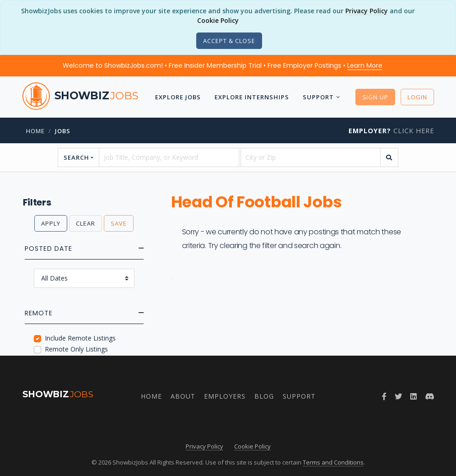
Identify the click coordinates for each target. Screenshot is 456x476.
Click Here (391, 131)
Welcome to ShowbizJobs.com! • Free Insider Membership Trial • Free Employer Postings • (223, 65)
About (183, 396)
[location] (311, 157)
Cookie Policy (218, 20)
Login (417, 97)
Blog (264, 396)
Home (35, 131)
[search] (389, 157)
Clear (86, 223)
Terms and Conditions (333, 462)
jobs (63, 131)
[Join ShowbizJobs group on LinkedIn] (413, 396)
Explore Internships (252, 97)
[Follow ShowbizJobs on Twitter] (398, 396)
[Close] (229, 41)
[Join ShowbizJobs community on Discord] (429, 396)
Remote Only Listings (76, 349)
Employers (225, 396)
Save (119, 223)
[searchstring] (169, 157)
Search (76, 157)
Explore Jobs (178, 97)
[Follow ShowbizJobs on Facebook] (384, 396)
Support (318, 97)
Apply (51, 223)
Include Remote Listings (80, 338)
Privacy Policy (367, 11)
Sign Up (375, 97)
